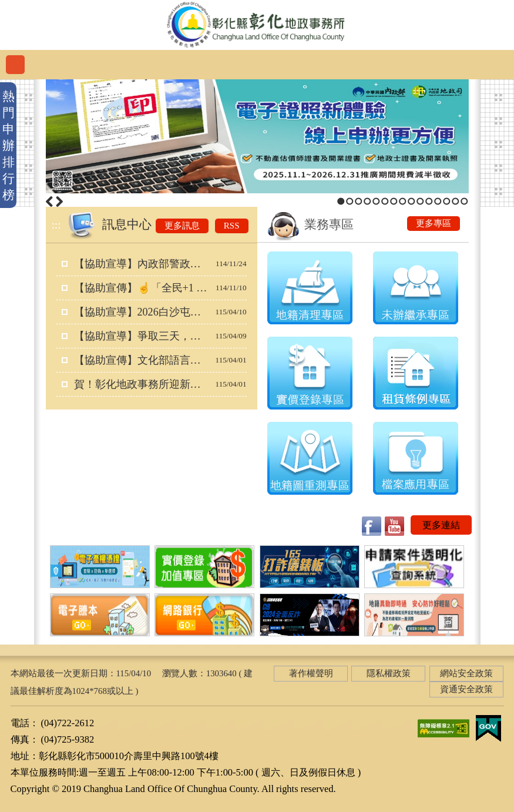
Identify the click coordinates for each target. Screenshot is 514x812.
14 (456, 201)
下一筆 (59, 202)
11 (429, 201)
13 (447, 201)
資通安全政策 (466, 689)
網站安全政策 (466, 673)
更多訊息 (182, 226)
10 (420, 201)
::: (56, 225)
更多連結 (441, 525)
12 (438, 201)
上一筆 (49, 202)
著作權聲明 (311, 673)
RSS (232, 226)
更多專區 (434, 223)
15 (464, 201)
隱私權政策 (389, 673)
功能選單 (15, 65)
